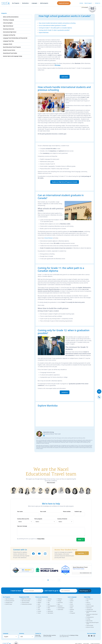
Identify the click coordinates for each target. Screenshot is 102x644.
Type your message (22, 526)
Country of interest (62, 519)
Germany (50, 599)
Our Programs (16, 3)
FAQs (87, 601)
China (39, 610)
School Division (49, 238)
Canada (39, 606)
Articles (81, 3)
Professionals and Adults (27, 604)
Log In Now (82, 553)
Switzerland (60, 606)
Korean (72, 611)
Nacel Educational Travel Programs (12, 47)
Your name (20, 511)
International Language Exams (91, 612)
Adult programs (44, 3)
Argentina (40, 599)
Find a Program (85, 591)
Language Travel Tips (8, 41)
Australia (40, 601)
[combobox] (33, 591)
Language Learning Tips (9, 35)
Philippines (60, 599)
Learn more (65, 77)
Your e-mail (43, 511)
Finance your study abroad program (92, 615)
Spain (59, 604)
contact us (65, 392)
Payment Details (90, 625)
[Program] (45, 522)
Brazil (39, 604)
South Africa (60, 602)
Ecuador (39, 611)
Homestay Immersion (9, 29)
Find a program (38, 519)
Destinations (25, 3)
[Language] (10, 637)
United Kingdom (61, 608)
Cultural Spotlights (8, 23)
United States (60, 610)
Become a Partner (90, 627)
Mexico (49, 610)
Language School (9, 602)
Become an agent (90, 606)
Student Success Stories (9, 50)
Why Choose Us (90, 599)
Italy (49, 602)
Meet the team (51, 482)
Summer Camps (9, 604)
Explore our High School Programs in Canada (65, 182)
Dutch (71, 602)
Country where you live (23, 519)
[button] (48, 580)
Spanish (72, 601)
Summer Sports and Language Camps (13, 56)
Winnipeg (57, 65)
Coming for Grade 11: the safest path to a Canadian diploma (55, 28)
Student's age (78, 511)
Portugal (59, 601)
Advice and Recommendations (11, 17)
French (72, 604)
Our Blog (88, 619)
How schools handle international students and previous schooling (57, 23)
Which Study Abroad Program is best (92, 623)
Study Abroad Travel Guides (10, 53)
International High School (10, 32)
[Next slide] (59, 580)
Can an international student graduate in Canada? (53, 25)
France (39, 613)
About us (88, 602)
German (72, 606)
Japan (49, 604)
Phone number (67, 511)
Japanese (72, 610)
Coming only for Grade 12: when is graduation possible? (54, 30)
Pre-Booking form (90, 617)
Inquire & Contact (64, 3)
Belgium (39, 602)
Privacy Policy (41, 539)
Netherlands (50, 611)
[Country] (25, 522)
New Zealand (50, 613)
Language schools (8, 44)
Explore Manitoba (44, 33)
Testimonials (89, 608)
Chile (39, 608)
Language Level (90, 610)
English (72, 599)
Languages (34, 3)
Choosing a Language (8, 20)
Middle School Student (26, 599)
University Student (25, 602)
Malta (49, 608)
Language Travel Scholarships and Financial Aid (15, 38)
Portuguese (73, 613)
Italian (71, 608)
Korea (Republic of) (52, 606)
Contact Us (98, 3)
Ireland (49, 601)
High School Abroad (8, 26)
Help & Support (88, 3)
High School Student (26, 601)
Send (81, 540)
